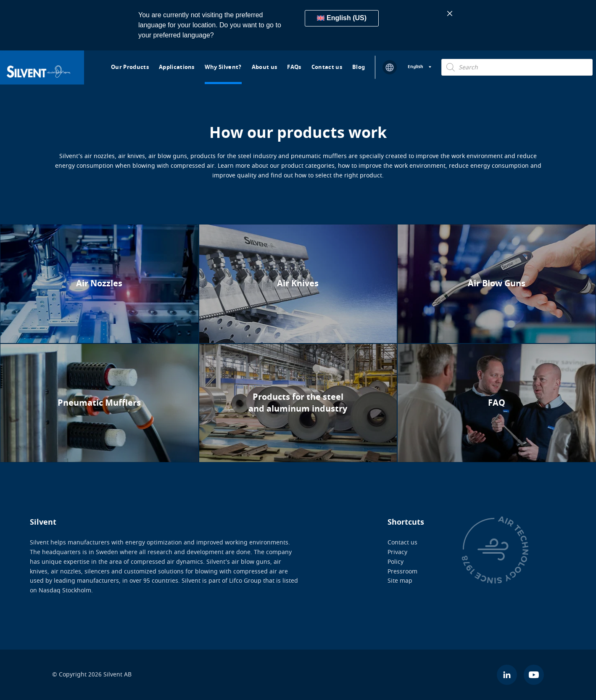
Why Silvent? (223, 67)
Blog (359, 67)
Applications (177, 67)
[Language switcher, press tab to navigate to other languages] (419, 67)
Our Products (130, 67)
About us (265, 67)
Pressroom (402, 571)
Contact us (327, 67)
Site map (400, 581)
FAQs (294, 67)
